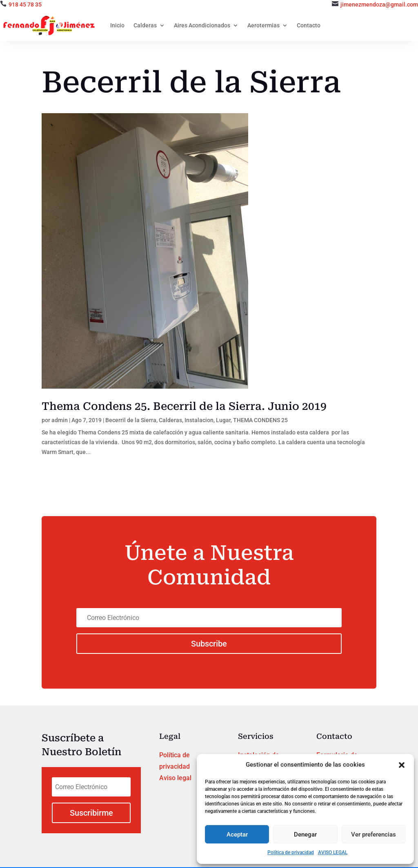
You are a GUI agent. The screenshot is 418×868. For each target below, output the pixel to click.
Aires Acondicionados (202, 25)
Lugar (223, 420)
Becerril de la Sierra (131, 420)
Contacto (309, 25)
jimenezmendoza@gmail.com (379, 4)
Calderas (145, 25)
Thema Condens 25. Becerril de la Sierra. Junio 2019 (184, 406)
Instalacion (199, 420)
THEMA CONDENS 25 (260, 420)
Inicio (117, 25)
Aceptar (237, 834)
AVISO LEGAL (333, 852)
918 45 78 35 (25, 4)
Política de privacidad (291, 852)
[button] (402, 765)
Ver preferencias (374, 834)
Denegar (305, 834)
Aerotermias (263, 25)
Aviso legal (175, 778)
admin (60, 420)
